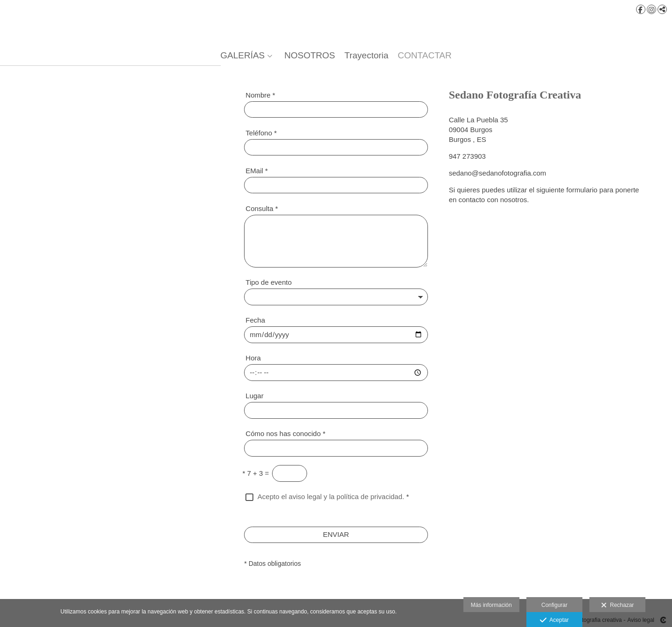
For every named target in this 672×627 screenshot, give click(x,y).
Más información (491, 605)
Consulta (262, 208)
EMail (257, 171)
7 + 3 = (256, 473)
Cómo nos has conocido (285, 433)
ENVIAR (336, 534)
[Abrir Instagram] (651, 9)
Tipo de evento (269, 282)
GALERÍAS (242, 56)
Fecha (255, 320)
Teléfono (261, 133)
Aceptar (554, 620)
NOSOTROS (310, 56)
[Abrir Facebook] (641, 9)
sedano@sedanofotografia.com (498, 173)
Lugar (254, 396)
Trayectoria (366, 56)
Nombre (260, 95)
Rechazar (617, 606)
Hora (253, 358)
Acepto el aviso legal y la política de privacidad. (331, 497)
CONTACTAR (424, 56)
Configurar (554, 605)
